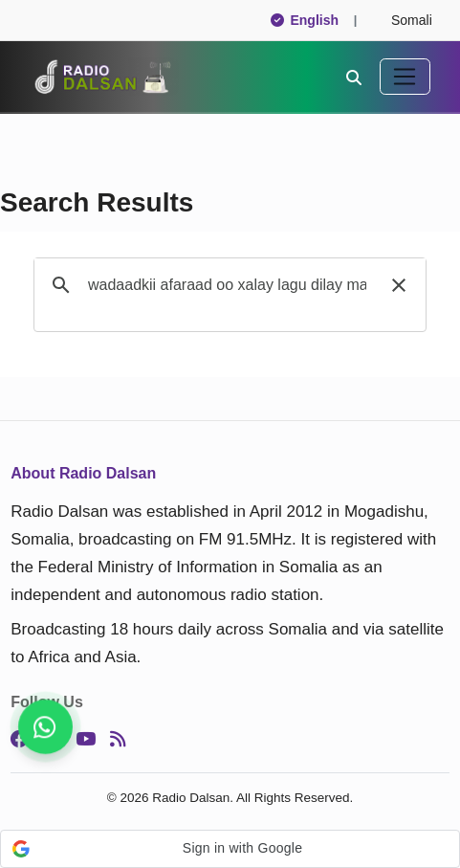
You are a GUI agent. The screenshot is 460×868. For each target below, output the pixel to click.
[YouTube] (86, 739)
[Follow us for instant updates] (45, 727)
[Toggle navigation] (405, 77)
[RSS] (118, 739)
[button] (399, 285)
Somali (403, 20)
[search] (227, 285)
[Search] (354, 77)
